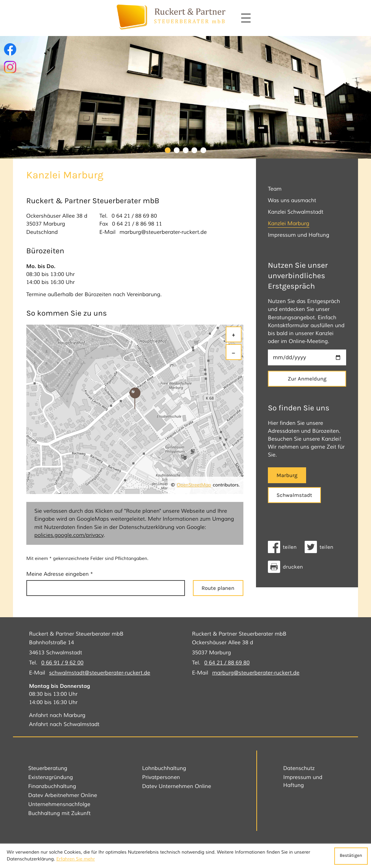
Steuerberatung (48, 768)
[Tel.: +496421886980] (134, 216)
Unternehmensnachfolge (59, 804)
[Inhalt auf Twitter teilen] (321, 547)
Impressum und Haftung (299, 235)
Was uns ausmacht (292, 201)
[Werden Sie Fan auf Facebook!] (10, 49)
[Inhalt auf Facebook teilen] (284, 547)
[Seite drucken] (287, 567)
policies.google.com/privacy (69, 535)
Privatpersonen (161, 777)
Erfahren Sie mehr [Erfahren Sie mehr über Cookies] (76, 859)
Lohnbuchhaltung (164, 768)
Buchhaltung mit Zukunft (59, 813)
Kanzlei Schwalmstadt (296, 212)
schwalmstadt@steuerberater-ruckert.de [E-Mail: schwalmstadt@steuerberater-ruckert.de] (100, 673)
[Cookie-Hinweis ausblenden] (351, 856)
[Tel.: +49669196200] (62, 663)
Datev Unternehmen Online (176, 786)
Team (275, 189)
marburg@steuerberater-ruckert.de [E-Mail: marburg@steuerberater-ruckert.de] (163, 232)
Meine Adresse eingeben (60, 574)
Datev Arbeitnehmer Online (63, 795)
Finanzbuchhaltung (52, 786)
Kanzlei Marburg (289, 224)
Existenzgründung (50, 777)
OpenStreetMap (194, 485)
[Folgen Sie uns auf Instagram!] (10, 67)
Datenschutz (299, 768)
